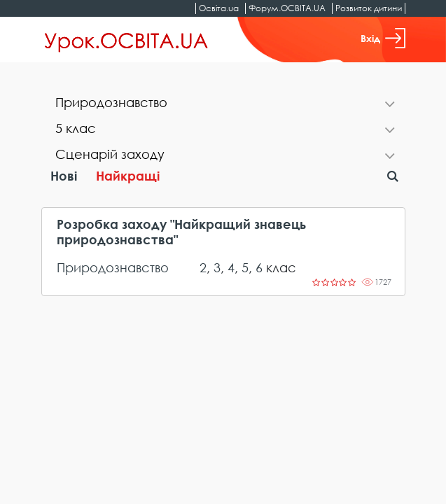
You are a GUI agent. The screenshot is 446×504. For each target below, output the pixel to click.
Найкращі (128, 176)
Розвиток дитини (369, 8)
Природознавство (113, 267)
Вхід (383, 38)
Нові (64, 176)
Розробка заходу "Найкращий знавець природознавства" (181, 232)
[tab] (223, 104)
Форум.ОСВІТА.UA (287, 8)
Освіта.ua (219, 8)
